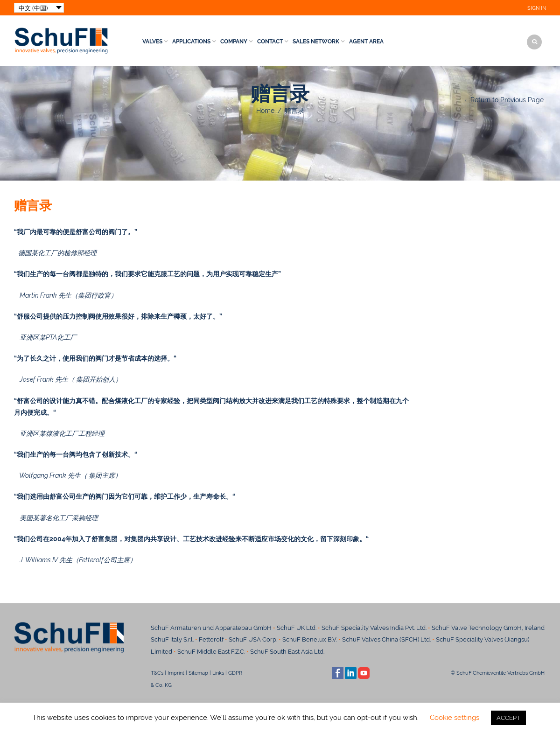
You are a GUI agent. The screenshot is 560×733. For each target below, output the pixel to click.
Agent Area (366, 42)
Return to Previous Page (507, 100)
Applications (191, 42)
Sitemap (198, 673)
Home (265, 111)
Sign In (537, 8)
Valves (152, 42)
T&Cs (157, 673)
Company (234, 42)
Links (218, 673)
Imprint (176, 673)
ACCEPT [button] (508, 718)
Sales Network (316, 42)
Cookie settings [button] (455, 718)
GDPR (235, 673)
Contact (270, 42)
